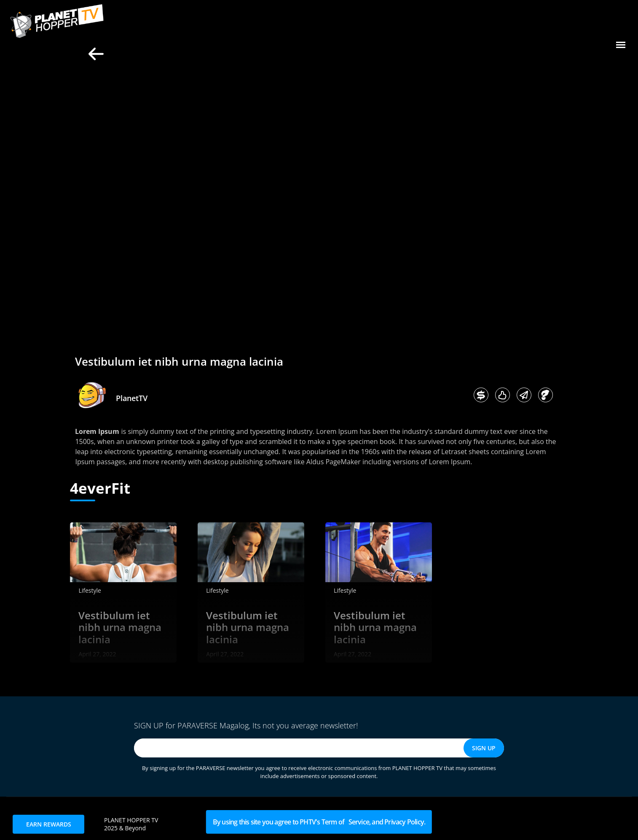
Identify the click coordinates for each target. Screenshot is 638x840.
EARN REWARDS (49, 824)
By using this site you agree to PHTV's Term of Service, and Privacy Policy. (319, 822)
